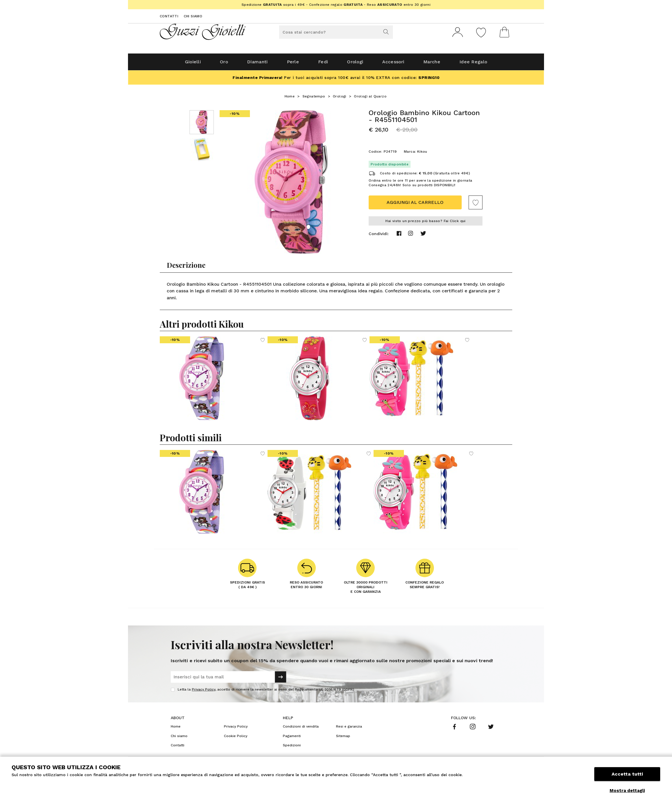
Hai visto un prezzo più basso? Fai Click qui (426, 223)
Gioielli (187, 64)
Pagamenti (292, 738)
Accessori (396, 64)
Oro (219, 64)
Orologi (356, 64)
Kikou (422, 154)
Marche (436, 64)
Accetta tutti (627, 777)
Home (290, 99)
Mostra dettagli (627, 791)
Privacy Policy (204, 692)
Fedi (322, 64)
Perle (291, 64)
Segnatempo (314, 99)
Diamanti (254, 64)
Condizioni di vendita (301, 729)
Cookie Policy (236, 738)
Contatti (169, 16)
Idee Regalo (479, 64)
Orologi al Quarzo (370, 99)
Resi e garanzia (349, 729)
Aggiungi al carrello (415, 205)
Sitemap (343, 738)
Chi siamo (193, 16)
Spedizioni (292, 748)
